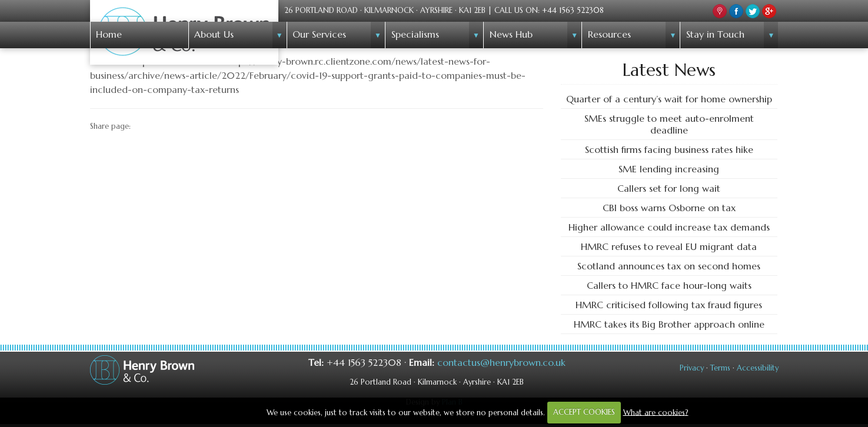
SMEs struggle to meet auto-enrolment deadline (669, 124)
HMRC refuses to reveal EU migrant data (669, 246)
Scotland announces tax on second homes (669, 266)
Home (109, 34)
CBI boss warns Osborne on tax (669, 208)
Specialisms (415, 34)
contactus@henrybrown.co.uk (501, 362)
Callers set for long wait (669, 188)
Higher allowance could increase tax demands (669, 227)
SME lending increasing (669, 169)
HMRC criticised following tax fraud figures (669, 305)
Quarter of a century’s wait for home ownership (669, 99)
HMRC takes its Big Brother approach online (669, 324)
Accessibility (758, 368)
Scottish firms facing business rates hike (669, 149)
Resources (609, 34)
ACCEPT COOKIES (584, 412)
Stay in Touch (715, 34)
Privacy (692, 368)
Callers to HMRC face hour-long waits (669, 285)
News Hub (511, 34)
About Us (214, 34)
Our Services (319, 34)
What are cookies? (656, 412)
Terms (720, 368)
